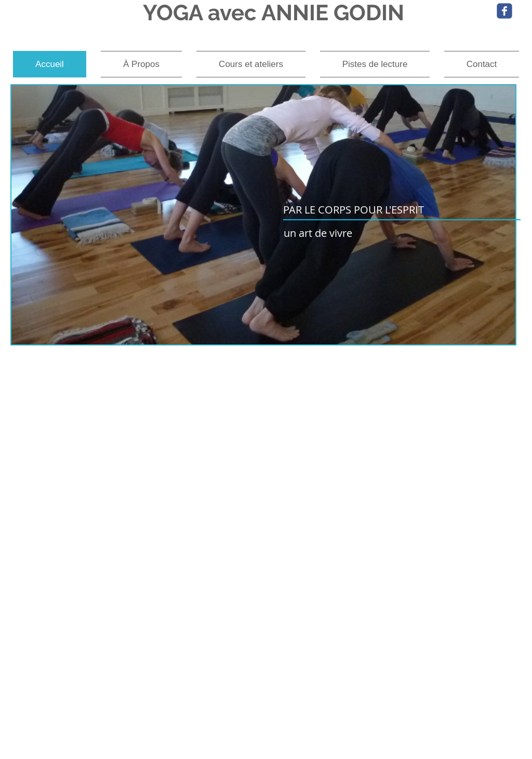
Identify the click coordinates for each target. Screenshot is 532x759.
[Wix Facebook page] (504, 11)
